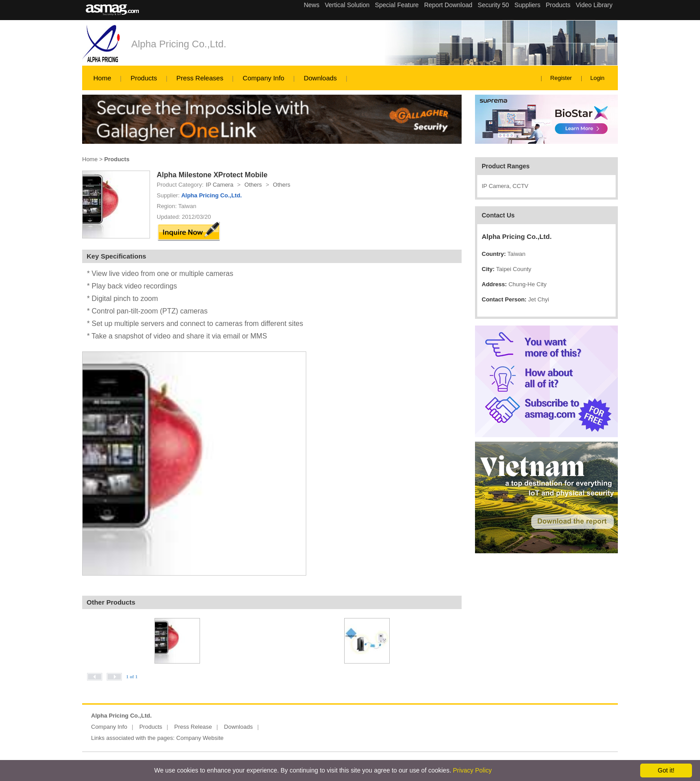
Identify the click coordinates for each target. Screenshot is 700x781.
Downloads (320, 78)
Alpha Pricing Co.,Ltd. (179, 44)
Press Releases (200, 78)
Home (102, 78)
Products (144, 78)
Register (561, 78)
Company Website (200, 738)
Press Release (193, 727)
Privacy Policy (472, 770)
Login (597, 78)
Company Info (264, 78)
